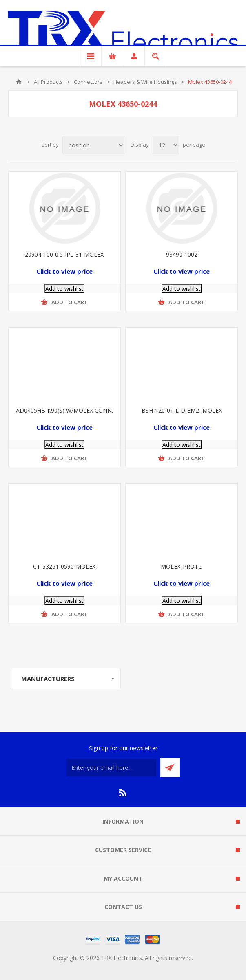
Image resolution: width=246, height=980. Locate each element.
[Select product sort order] (93, 145)
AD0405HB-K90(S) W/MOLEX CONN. (64, 410)
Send (170, 768)
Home (19, 82)
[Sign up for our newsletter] (111, 768)
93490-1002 (182, 254)
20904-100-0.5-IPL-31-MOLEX (64, 254)
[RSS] (123, 793)
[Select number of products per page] (166, 145)
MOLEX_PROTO (182, 566)
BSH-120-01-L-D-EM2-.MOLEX (182, 410)
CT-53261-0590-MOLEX (64, 566)
